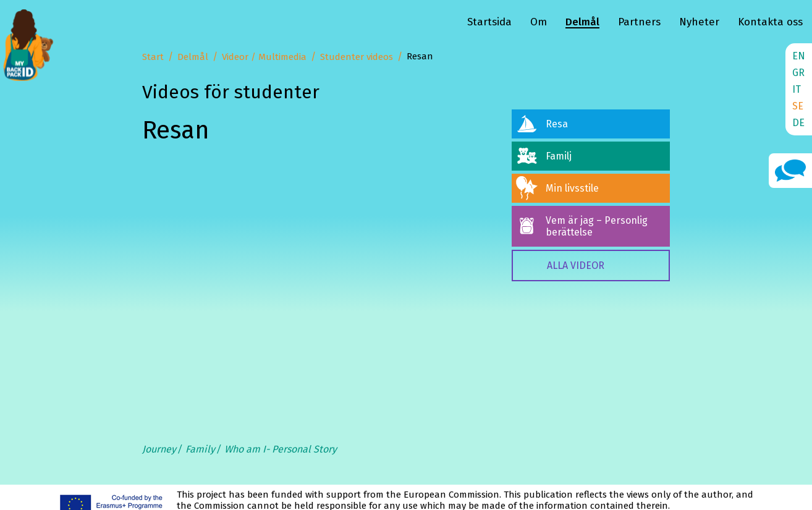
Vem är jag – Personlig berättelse (597, 226)
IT (797, 89)
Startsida (489, 22)
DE (798, 123)
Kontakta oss (770, 22)
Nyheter (699, 22)
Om (539, 22)
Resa (557, 124)
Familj (559, 156)
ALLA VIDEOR (576, 266)
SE (798, 106)
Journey (159, 449)
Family (200, 449)
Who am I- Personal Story (281, 449)
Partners (639, 22)
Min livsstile (572, 188)
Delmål (582, 22)
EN (799, 56)
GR (798, 73)
